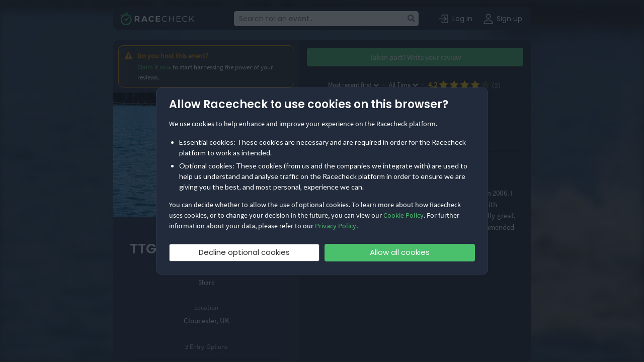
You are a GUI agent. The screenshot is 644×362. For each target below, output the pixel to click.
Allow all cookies (400, 252)
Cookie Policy (404, 215)
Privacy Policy (336, 226)
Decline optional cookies (244, 252)
